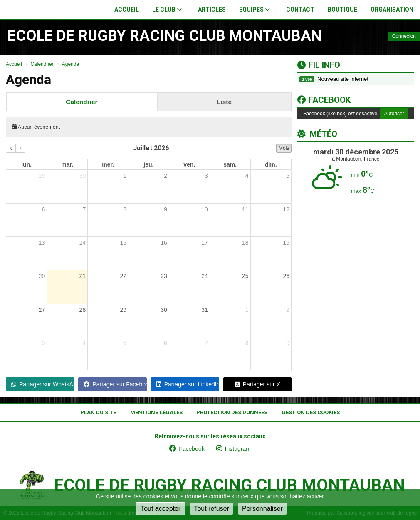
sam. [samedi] (230, 164)
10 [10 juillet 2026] (205, 209)
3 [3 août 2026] (44, 343)
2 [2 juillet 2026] (166, 176)
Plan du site (98, 412)
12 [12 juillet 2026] (286, 209)
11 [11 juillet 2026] (245, 209)
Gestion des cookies (311, 412)
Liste (224, 102)
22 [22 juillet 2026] (123, 276)
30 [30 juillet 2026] (164, 310)
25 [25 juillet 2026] (245, 276)
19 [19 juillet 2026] (286, 243)
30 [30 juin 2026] (83, 176)
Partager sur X (258, 384)
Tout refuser (211, 509)
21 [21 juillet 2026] (83, 276)
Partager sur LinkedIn (188, 384)
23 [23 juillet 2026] (164, 276)
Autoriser (394, 114)
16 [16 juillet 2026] (164, 243)
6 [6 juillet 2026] (44, 209)
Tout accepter (161, 509)
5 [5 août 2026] (125, 343)
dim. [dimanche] (271, 164)
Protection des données (232, 412)
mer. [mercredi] (108, 164)
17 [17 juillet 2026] (205, 243)
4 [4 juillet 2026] (247, 176)
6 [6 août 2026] (166, 343)
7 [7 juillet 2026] (84, 209)
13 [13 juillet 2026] (42, 243)
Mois (284, 148)
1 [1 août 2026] (247, 310)
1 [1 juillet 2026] (125, 176)
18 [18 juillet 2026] (245, 243)
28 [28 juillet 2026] (83, 310)
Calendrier (82, 102)
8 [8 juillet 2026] (125, 209)
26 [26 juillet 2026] (286, 276)
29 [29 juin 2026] (42, 176)
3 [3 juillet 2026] (206, 176)
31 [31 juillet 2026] (205, 310)
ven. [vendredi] (189, 164)
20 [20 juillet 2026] (42, 276)
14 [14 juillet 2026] (83, 243)
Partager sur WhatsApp (43, 384)
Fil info (319, 65)
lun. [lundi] (26, 164)
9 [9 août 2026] (288, 343)
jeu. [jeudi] (148, 164)
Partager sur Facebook (115, 384)
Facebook (324, 100)
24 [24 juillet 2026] (205, 276)
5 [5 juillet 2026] (288, 176)
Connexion (404, 36)
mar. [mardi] (67, 164)
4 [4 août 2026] (84, 343)
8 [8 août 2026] (247, 343)
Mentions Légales (156, 412)
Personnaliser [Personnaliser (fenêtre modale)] (262, 509)
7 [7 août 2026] (206, 343)
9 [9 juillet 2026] (166, 209)
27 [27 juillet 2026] (42, 310)
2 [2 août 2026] (288, 310)
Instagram (233, 449)
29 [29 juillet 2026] (123, 310)
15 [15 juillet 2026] (123, 243)
